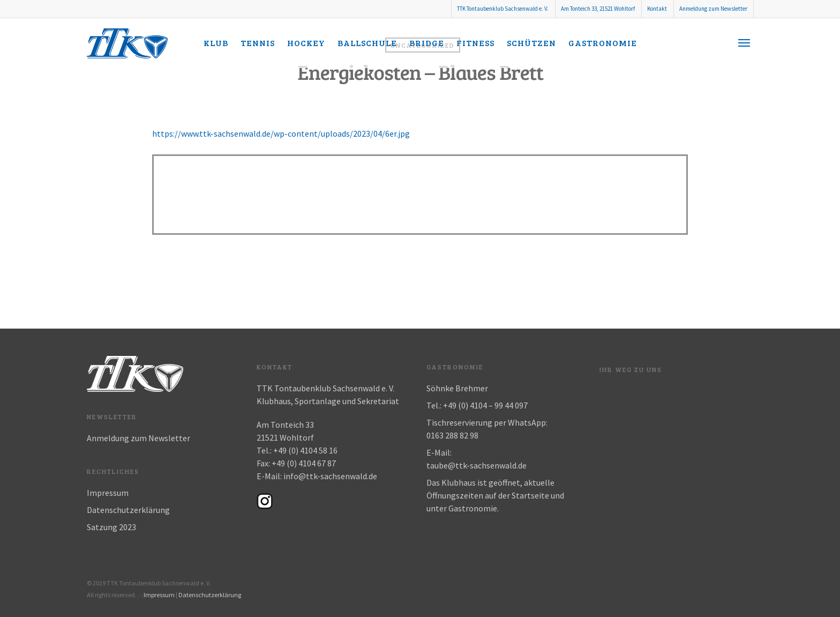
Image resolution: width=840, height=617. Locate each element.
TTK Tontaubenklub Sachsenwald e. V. (503, 9)
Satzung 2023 (111, 527)
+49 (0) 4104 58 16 (305, 450)
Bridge (427, 43)
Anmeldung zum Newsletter (713, 9)
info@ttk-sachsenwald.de (330, 476)
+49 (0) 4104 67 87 (304, 463)
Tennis (258, 43)
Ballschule (367, 43)
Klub (216, 43)
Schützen (531, 43)
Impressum (108, 493)
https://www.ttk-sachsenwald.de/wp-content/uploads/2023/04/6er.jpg (281, 133)
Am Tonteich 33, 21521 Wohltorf (598, 9)
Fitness (475, 43)
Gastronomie (603, 43)
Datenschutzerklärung (128, 510)
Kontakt (657, 9)
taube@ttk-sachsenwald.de (477, 465)
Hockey (306, 43)
